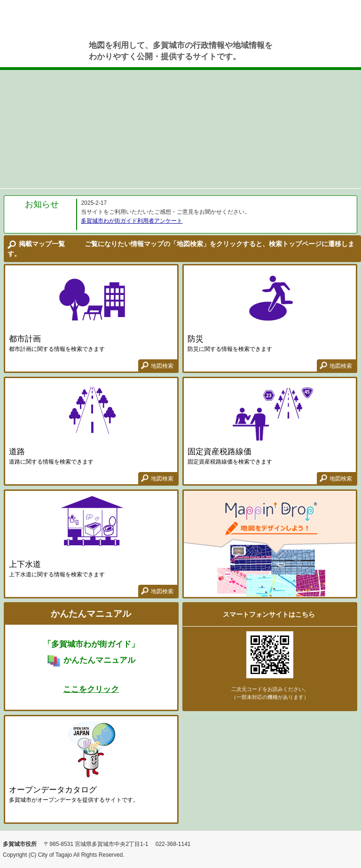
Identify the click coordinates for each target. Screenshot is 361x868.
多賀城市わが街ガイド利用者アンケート (132, 221)
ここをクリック (91, 689)
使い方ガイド (340, 23)
